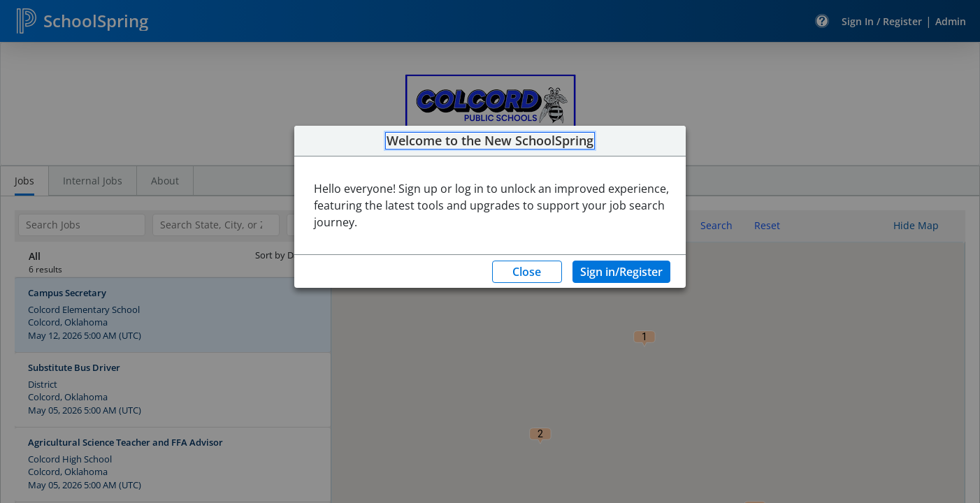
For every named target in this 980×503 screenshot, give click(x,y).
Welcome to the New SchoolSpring (490, 141)
